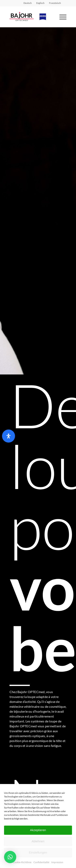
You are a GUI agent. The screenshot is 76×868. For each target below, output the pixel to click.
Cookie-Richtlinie (22, 862)
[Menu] (61, 17)
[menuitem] (28, 3)
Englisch (40, 3)
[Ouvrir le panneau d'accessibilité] (9, 436)
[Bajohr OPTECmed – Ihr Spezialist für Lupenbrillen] (32, 17)
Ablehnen (38, 841)
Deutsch (28, 3)
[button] (10, 857)
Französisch (55, 3)
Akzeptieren (38, 830)
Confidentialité (41, 862)
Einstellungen (38, 852)
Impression (57, 862)
